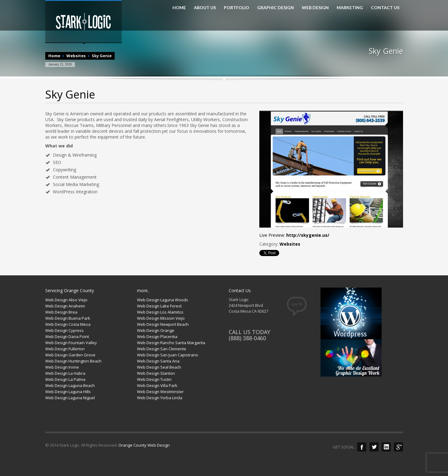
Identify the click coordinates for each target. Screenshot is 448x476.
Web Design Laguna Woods (163, 300)
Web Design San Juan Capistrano (168, 355)
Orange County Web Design (144, 445)
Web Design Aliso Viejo (66, 300)
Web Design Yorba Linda (160, 398)
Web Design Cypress (65, 330)
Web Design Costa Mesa (68, 324)
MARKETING (350, 8)
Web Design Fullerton (65, 349)
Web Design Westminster (160, 392)
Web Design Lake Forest (159, 306)
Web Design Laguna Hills (68, 392)
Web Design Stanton (156, 373)
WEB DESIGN (315, 8)
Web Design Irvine (62, 367)
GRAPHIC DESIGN (276, 8)
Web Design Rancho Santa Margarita (171, 343)
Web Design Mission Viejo (161, 318)
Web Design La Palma (65, 379)
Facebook (362, 447)
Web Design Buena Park (68, 318)
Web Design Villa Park (157, 385)
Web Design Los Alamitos (160, 312)
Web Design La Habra (65, 373)
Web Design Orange (156, 330)
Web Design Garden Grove (70, 355)
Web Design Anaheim (65, 306)
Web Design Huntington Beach (73, 361)
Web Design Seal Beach (159, 367)
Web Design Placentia (157, 337)
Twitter (374, 447)
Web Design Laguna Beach (70, 385)
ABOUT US (205, 8)
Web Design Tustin (154, 379)
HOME (179, 8)
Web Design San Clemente (162, 349)
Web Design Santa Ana (158, 361)
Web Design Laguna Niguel (70, 398)
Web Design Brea (61, 312)
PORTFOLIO (237, 8)
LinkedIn (386, 447)
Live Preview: (294, 235)
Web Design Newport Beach (163, 324)
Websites (76, 56)
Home (54, 56)
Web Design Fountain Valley (71, 343)
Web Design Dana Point (67, 337)
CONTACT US (385, 8)
